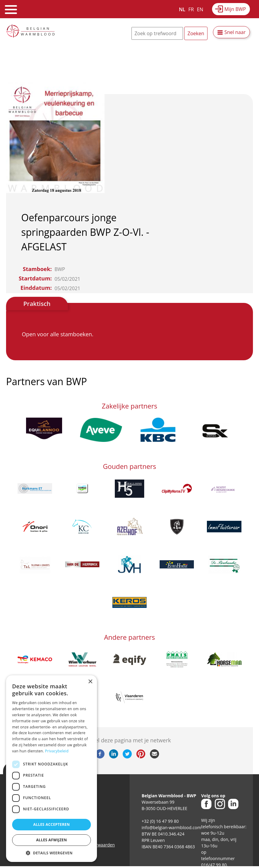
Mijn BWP (235, 9)
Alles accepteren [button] (52, 824)
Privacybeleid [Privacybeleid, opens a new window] (57, 751)
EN (200, 9)
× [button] (90, 682)
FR (191, 9)
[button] (51, 853)
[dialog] (51, 769)
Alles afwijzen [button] (51, 840)
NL (182, 9)
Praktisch (37, 304)
